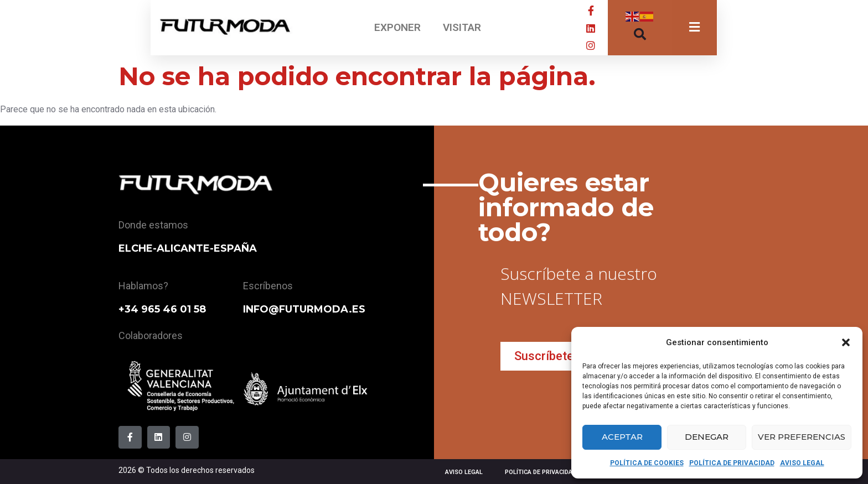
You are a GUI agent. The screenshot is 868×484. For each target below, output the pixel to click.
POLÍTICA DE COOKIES (647, 463)
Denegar (707, 437)
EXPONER (397, 27)
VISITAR (462, 27)
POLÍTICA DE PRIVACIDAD (732, 463)
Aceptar (622, 437)
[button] (846, 342)
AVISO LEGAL (802, 463)
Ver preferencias (802, 437)
